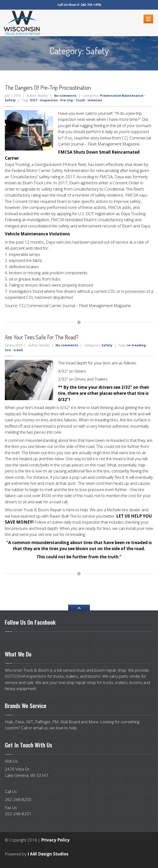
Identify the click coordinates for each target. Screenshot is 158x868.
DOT (34, 100)
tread (18, 350)
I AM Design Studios (48, 854)
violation (95, 100)
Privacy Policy (55, 840)
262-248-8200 (18, 799)
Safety (10, 100)
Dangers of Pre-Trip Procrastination (48, 87)
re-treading (136, 345)
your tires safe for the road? (42, 337)
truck (80, 100)
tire (8, 350)
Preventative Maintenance (122, 96)
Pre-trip (67, 100)
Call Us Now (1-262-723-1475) (79, 5)
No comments (65, 96)
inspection (49, 100)
